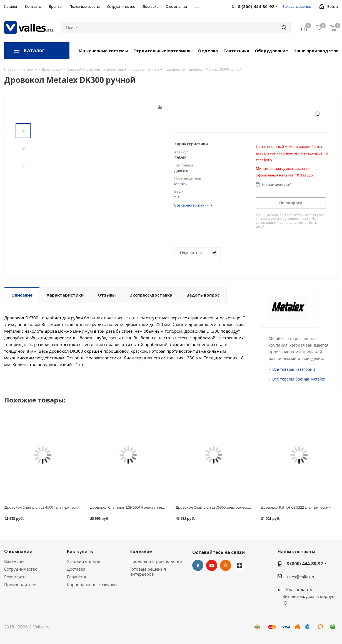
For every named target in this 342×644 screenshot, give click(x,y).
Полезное (141, 551)
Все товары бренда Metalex (299, 379)
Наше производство (316, 51)
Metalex (181, 184)
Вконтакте (198, 565)
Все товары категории (294, 369)
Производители (20, 585)
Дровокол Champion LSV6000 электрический (214, 507)
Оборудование (271, 51)
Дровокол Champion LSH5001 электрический (43, 507)
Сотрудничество (21, 569)
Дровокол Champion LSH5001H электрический (130, 507)
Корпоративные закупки (92, 585)
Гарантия (76, 577)
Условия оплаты (83, 561)
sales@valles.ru (301, 577)
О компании (18, 551)
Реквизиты (15, 577)
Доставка (76, 569)
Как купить (80, 551)
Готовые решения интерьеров (148, 571)
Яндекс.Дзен (239, 565)
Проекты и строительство (156, 561)
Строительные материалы (163, 51)
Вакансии (14, 561)
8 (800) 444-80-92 (305, 564)
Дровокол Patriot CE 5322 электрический (296, 507)
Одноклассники (226, 565)
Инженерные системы (103, 51)
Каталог (34, 50)
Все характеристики (191, 205)
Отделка (208, 51)
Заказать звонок (297, 6)
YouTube (212, 565)
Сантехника (236, 51)
